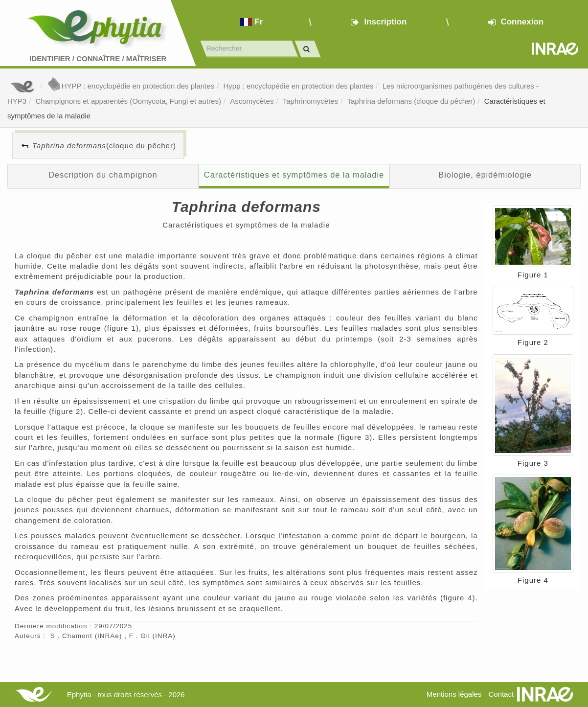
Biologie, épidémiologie (485, 175)
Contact (501, 694)
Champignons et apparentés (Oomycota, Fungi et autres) (128, 101)
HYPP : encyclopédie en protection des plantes (131, 86)
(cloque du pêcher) (104, 146)
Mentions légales (454, 694)
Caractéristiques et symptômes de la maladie (294, 175)
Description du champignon (103, 175)
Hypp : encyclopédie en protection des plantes (298, 86)
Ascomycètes (252, 101)
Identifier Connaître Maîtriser (98, 58)
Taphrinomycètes (310, 101)
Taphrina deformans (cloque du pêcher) (411, 101)
